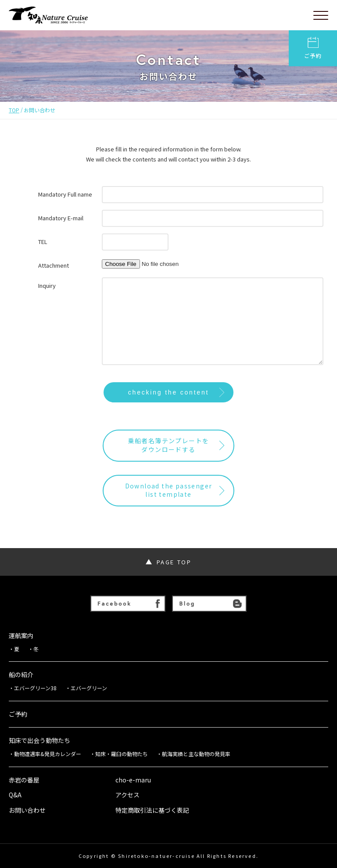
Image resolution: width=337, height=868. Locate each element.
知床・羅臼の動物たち (122, 754)
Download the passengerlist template (169, 490)
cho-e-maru (133, 780)
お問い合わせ (27, 810)
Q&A (15, 795)
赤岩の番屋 (24, 780)
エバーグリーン (89, 688)
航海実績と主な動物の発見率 (196, 754)
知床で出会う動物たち (39, 741)
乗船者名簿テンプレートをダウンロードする (169, 445)
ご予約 (313, 48)
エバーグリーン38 (35, 688)
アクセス (127, 795)
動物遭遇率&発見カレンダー (48, 754)
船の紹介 (21, 675)
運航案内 (21, 636)
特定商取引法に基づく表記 (152, 810)
